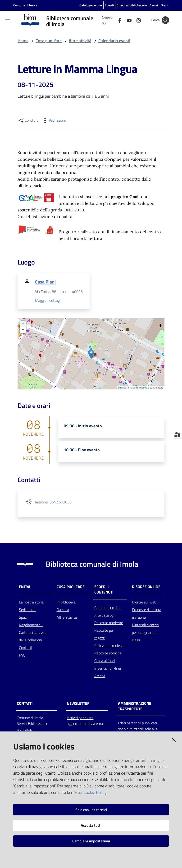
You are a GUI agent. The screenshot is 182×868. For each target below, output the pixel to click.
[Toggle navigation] (8, 20)
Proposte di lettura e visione (147, 614)
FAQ (22, 656)
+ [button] (23, 324)
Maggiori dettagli (48, 301)
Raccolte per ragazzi (104, 635)
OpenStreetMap (140, 388)
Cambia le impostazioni (91, 841)
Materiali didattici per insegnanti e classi (146, 633)
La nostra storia (31, 603)
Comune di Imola (25, 5)
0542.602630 (61, 502)
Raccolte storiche (108, 653)
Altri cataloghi (105, 616)
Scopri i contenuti (104, 590)
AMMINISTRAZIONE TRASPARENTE (135, 706)
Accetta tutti (91, 825)
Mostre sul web (144, 603)
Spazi (23, 618)
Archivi (100, 676)
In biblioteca (66, 603)
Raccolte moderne (109, 623)
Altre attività (80, 41)
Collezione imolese (109, 646)
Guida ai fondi (105, 661)
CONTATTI (25, 704)
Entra (25, 587)
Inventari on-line (108, 669)
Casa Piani (45, 282)
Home (23, 41)
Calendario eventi (114, 41)
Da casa (63, 610)
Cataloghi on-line (108, 608)
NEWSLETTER (78, 704)
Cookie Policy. (95, 792)
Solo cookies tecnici (91, 810)
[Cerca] (165, 20)
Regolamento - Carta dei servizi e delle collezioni (33, 633)
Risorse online (146, 587)
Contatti (25, 648)
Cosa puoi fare (49, 41)
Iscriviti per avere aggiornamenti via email (86, 721)
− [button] (23, 330)
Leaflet (122, 388)
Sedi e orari (28, 610)
